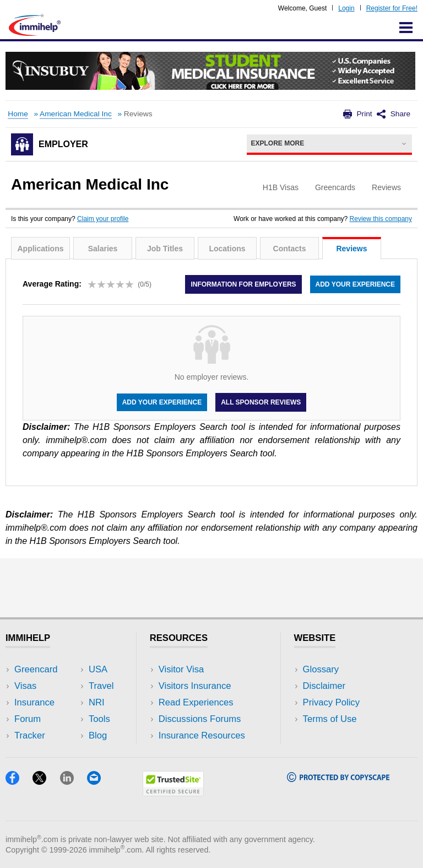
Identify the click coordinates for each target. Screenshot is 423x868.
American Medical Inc (76, 114)
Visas (25, 686)
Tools (99, 719)
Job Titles (165, 249)
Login (346, 8)
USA (98, 669)
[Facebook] (19, 781)
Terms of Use (330, 719)
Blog (98, 735)
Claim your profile (103, 219)
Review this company (381, 219)
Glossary (321, 669)
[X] (46, 781)
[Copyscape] (338, 778)
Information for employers (243, 284)
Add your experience (355, 284)
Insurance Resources (202, 735)
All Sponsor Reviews (261, 402)
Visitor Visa (181, 669)
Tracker (30, 735)
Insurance (34, 702)
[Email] (99, 781)
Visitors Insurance (195, 686)
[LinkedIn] (74, 781)
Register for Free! (392, 8)
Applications (40, 249)
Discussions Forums (200, 719)
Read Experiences (196, 702)
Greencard (36, 669)
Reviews (351, 249)
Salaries (103, 249)
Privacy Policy (331, 702)
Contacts (290, 249)
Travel (101, 686)
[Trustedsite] (173, 793)
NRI (97, 702)
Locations (227, 249)
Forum (28, 719)
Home (18, 114)
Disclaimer (324, 686)
